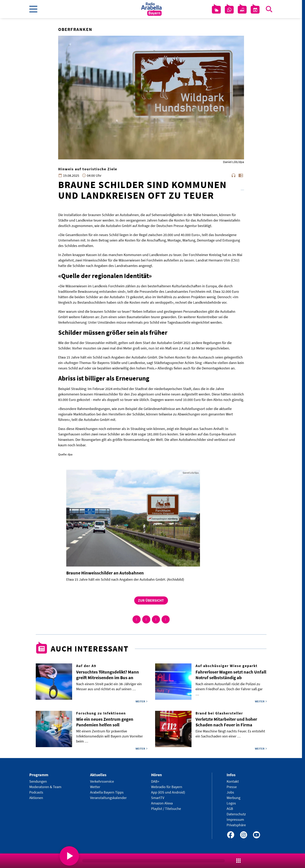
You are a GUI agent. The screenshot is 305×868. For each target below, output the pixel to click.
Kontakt (233, 781)
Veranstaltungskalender (108, 798)
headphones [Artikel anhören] (233, 175)
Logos (231, 803)
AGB (230, 809)
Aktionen (36, 798)
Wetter (95, 787)
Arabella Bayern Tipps (107, 792)
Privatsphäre (236, 825)
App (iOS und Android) (168, 792)
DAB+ (155, 781)
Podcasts (36, 792)
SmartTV (158, 798)
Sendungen (38, 781)
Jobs (230, 792)
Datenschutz (236, 814)
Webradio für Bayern (167, 787)
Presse (232, 787)
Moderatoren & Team (45, 787)
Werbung (233, 798)
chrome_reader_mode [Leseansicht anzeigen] (241, 175)
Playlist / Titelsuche (166, 809)
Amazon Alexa (162, 803)
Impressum (235, 819)
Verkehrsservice (102, 781)
